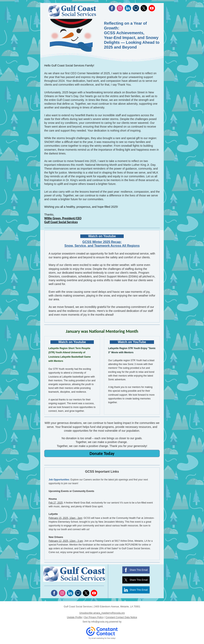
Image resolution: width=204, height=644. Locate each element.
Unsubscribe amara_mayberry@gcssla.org (102, 613)
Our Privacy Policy (94, 617)
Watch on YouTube (132, 342)
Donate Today (102, 453)
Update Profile (75, 617)
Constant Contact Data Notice (121, 617)
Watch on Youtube (102, 236)
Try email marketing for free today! (102, 638)
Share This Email (139, 570)
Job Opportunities (59, 480)
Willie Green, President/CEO (63, 218)
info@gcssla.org (100, 622)
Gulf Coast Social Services (61, 222)
